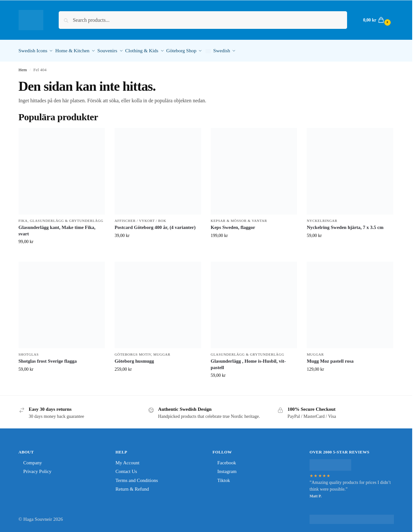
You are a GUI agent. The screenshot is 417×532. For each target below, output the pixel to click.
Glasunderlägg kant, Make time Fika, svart (57, 229)
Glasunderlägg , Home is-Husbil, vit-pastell (248, 362)
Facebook (227, 460)
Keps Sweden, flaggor (233, 225)
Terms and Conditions (137, 478)
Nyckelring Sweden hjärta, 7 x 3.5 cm (345, 225)
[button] (376, 20)
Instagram (227, 469)
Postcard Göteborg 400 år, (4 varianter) (155, 225)
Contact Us (126, 469)
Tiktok (224, 478)
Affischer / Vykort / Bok (140, 218)
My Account (128, 460)
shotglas (29, 352)
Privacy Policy (38, 469)
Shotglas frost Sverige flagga (48, 359)
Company (33, 460)
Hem (23, 68)
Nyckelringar (322, 218)
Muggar (162, 352)
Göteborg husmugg (134, 359)
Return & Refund (132, 487)
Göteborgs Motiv (133, 352)
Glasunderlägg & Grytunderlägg (67, 218)
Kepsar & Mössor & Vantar (239, 218)
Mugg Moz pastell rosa (330, 359)
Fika (23, 218)
